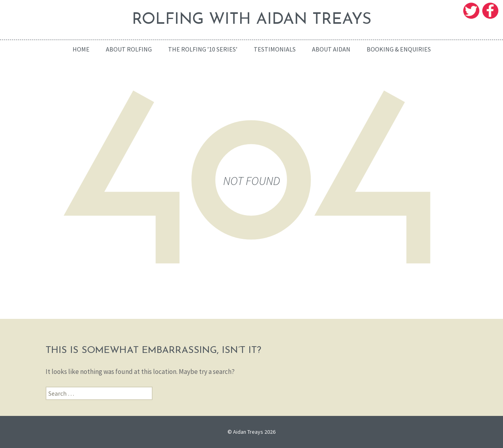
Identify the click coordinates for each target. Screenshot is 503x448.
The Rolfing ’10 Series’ (203, 49)
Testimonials (275, 49)
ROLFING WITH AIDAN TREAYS (252, 20)
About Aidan (331, 49)
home (81, 49)
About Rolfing (129, 49)
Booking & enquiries (399, 49)
